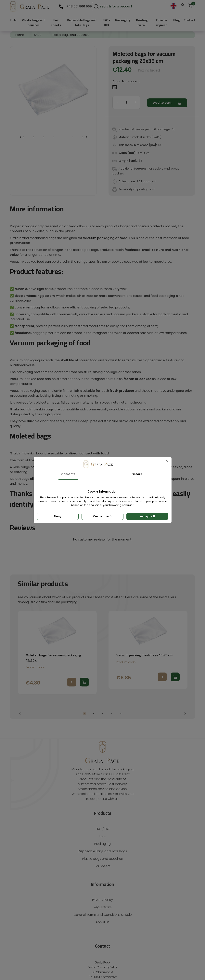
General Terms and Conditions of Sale (102, 864)
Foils (13, 20)
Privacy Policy (103, 849)
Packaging (122, 20)
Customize (103, 516)
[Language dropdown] (173, 6)
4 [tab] (112, 667)
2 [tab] (94, 667)
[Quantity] (126, 102)
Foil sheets (56, 22)
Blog (176, 20)
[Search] (141, 7)
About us (102, 871)
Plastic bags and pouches (34, 22)
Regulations (102, 856)
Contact (189, 20)
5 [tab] (121, 667)
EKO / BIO (106, 22)
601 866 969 (102, 938)
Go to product (72, 636)
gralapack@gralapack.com (103, 945)
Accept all (147, 516)
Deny (58, 516)
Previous (20, 668)
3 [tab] (103, 667)
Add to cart (161, 103)
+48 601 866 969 (78, 6)
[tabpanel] (57, 607)
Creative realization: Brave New (102, 972)
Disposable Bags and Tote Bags (81, 22)
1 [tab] (84, 667)
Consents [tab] (68, 474)
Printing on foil (142, 22)
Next (185, 668)
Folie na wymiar (161, 22)
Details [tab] (137, 474)
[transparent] (115, 88)
